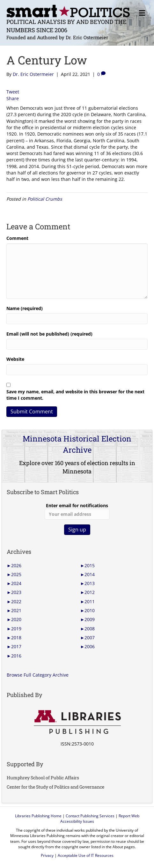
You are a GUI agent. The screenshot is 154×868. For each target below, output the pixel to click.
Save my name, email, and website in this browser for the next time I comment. (75, 395)
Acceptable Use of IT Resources (86, 855)
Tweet (13, 92)
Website (15, 359)
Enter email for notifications (77, 511)
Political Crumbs (45, 199)
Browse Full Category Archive (38, 675)
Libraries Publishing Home (38, 816)
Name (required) (25, 308)
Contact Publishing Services (90, 816)
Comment (17, 238)
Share (13, 98)
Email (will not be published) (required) (49, 334)
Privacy (47, 855)
